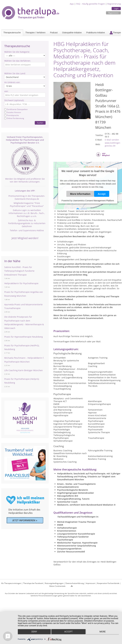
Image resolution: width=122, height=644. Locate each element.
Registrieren (113, 13)
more (104, 634)
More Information (80, 194)
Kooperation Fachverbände (108, 583)
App (72, 4)
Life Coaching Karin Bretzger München (24, 370)
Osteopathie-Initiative (72, 33)
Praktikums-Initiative (96, 33)
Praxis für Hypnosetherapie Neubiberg (24, 337)
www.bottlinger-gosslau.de (113, 144)
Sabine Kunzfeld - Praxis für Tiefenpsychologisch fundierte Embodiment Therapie (19, 271)
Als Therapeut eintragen (11, 583)
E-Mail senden (112, 140)
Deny (33, 634)
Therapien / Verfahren (35, 33)
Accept (102, 194)
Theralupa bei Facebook (33, 583)
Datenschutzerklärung (75, 583)
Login (116, 9)
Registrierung (114, 4)
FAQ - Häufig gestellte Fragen (91, 4)
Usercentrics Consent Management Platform (93, 201)
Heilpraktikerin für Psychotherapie (21, 283)
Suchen (40, 123)
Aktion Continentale (57, 586)
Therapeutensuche (12, 33)
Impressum (90, 583)
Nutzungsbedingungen (54, 583)
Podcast (54, 33)
